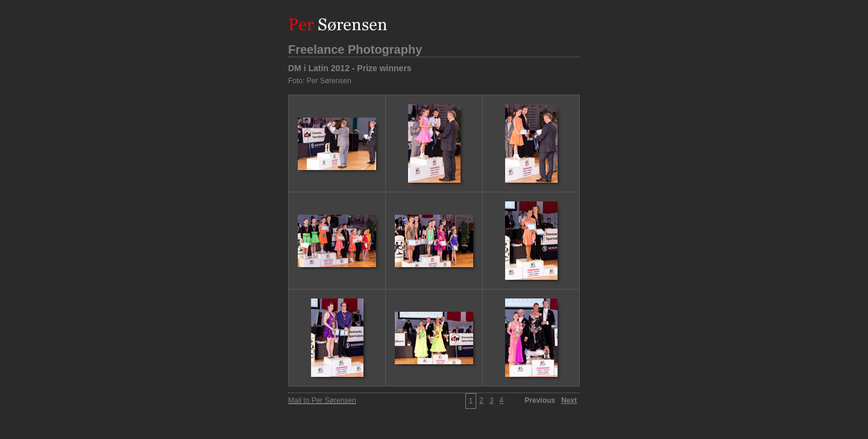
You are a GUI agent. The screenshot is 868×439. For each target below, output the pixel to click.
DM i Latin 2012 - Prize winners (350, 68)
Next (569, 400)
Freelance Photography (355, 49)
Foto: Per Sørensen (320, 81)
